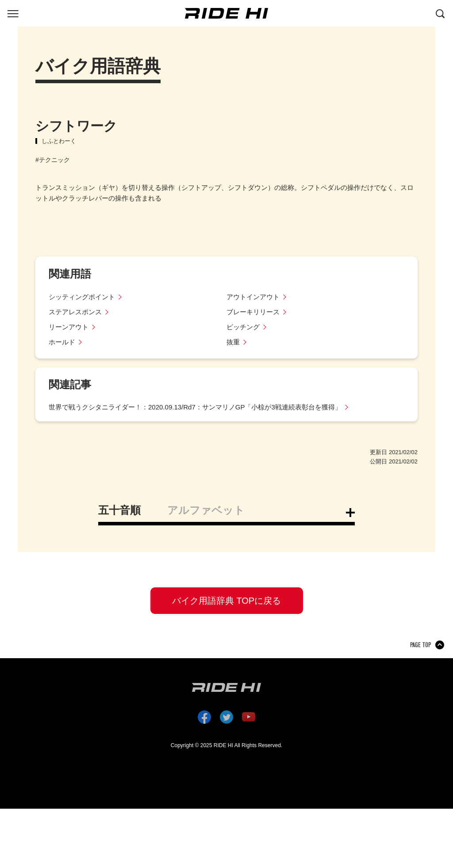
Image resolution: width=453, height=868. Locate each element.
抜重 (233, 342)
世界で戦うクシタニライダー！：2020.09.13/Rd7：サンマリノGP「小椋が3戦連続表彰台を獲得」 (195, 407)
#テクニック (53, 160)
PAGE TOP (420, 645)
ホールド (62, 342)
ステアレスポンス (75, 312)
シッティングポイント (82, 297)
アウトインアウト (253, 297)
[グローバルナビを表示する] (13, 13)
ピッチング (243, 327)
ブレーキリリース (253, 312)
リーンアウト (69, 327)
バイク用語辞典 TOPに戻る (226, 601)
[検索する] (440, 13)
